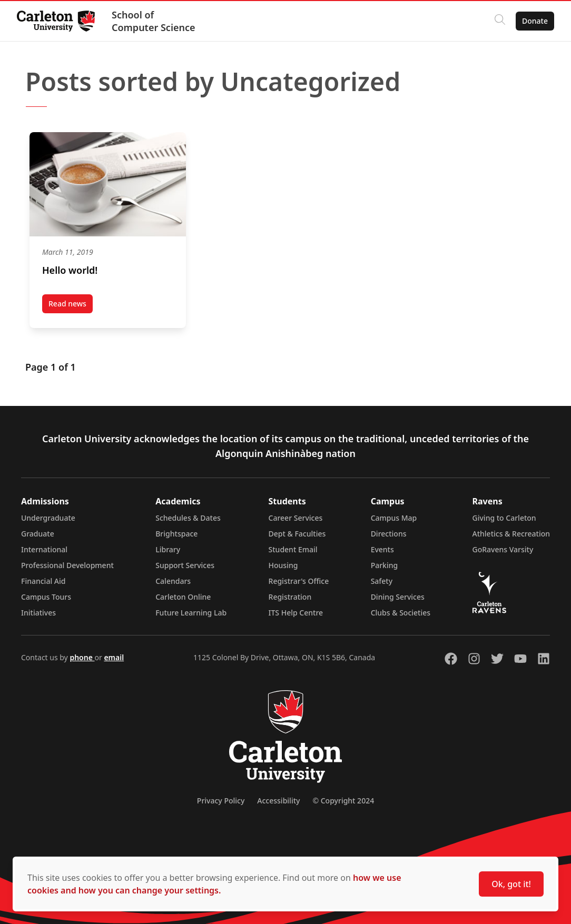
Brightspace (176, 534)
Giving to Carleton (504, 518)
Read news (71, 306)
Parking (385, 565)
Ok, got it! (511, 884)
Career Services (296, 518)
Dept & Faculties (297, 534)
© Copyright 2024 (343, 801)
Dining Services (398, 597)
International (44, 549)
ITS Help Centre (296, 613)
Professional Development (67, 565)
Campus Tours (46, 597)
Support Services (185, 565)
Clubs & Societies (401, 613)
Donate (535, 21)
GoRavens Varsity (503, 549)
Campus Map (394, 518)
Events (382, 549)
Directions (389, 534)
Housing (283, 565)
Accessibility (278, 801)
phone (82, 657)
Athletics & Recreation (511, 534)
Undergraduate (48, 518)
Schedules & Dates (188, 518)
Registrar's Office (299, 581)
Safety (382, 581)
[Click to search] (500, 21)
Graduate (38, 534)
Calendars (173, 581)
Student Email (293, 549)
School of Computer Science (154, 21)
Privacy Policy (221, 801)
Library (168, 549)
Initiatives (38, 613)
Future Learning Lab (191, 613)
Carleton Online (183, 597)
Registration (290, 597)
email (114, 657)
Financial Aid (43, 581)
